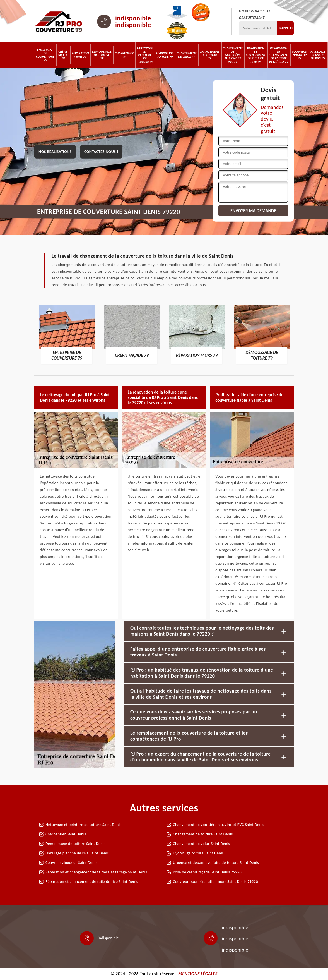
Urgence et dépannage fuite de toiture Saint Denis (216, 863)
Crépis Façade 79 (63, 55)
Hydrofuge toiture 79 (165, 55)
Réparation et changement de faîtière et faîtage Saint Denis (96, 872)
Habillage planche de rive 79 (318, 55)
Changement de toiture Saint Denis (203, 834)
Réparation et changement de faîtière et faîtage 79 (279, 55)
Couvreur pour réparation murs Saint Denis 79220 (215, 882)
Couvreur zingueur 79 (299, 55)
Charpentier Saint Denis (66, 834)
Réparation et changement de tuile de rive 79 (256, 55)
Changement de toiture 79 (210, 55)
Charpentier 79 (124, 55)
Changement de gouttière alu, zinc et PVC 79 (233, 55)
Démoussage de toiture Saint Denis (75, 844)
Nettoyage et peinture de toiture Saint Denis (84, 825)
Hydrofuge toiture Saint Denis (198, 853)
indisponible (133, 18)
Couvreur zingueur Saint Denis (71, 863)
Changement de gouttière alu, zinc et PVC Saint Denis (219, 825)
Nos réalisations (55, 152)
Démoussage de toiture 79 (102, 55)
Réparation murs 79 (80, 55)
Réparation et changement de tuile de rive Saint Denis (92, 882)
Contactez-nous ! (101, 152)
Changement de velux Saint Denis (202, 844)
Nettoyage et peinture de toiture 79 (145, 55)
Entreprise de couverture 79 (45, 55)
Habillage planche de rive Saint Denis (77, 853)
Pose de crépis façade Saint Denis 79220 (207, 872)
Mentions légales (198, 974)
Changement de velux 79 (186, 55)
